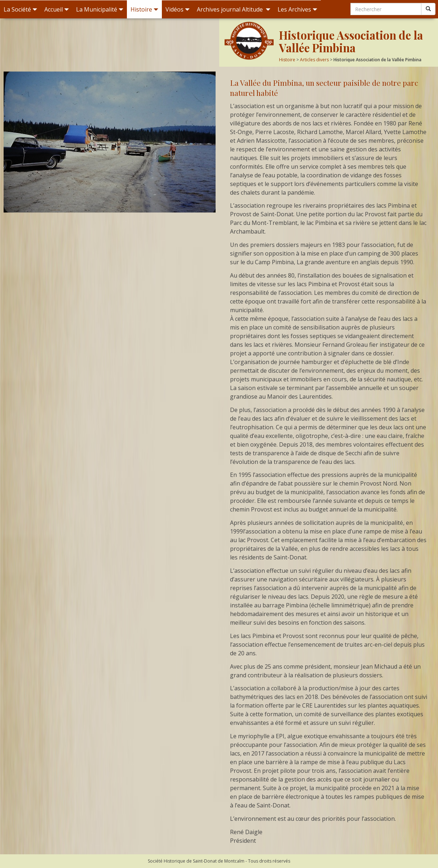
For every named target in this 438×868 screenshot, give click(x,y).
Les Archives (297, 9)
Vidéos (178, 9)
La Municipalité (100, 9)
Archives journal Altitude (234, 9)
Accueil (57, 9)
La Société (20, 9)
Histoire (144, 9)
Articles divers (314, 60)
